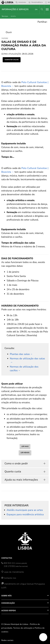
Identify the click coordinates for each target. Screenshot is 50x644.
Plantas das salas (20, 354)
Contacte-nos (10, 578)
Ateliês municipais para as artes (25, 510)
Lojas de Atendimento (14, 572)
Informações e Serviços (15, 9)
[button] (42, 9)
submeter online (12, 60)
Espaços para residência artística (25, 514)
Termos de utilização (23, 628)
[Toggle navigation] (47, 9)
